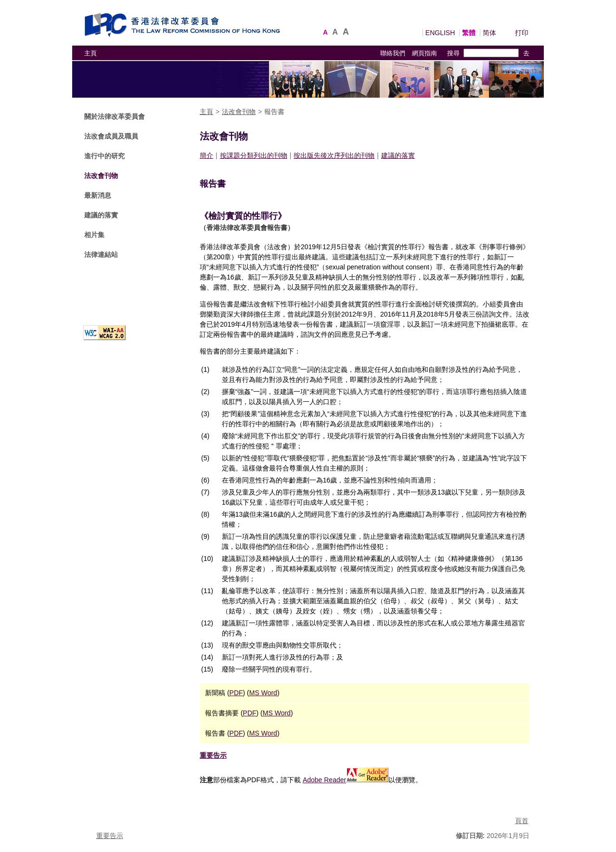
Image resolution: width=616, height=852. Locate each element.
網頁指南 (424, 53)
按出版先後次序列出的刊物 (334, 155)
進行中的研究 (104, 156)
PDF (236, 693)
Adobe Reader (346, 780)
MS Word (263, 693)
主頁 (90, 53)
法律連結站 (101, 254)
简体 (489, 33)
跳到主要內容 (20, 5)
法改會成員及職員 (111, 136)
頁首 (522, 821)
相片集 (94, 235)
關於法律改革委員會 (115, 116)
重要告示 (213, 755)
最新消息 (98, 195)
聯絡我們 (393, 53)
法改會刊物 (101, 176)
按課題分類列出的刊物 (254, 155)
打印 (522, 33)
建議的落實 (101, 215)
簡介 (206, 155)
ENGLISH (440, 33)
